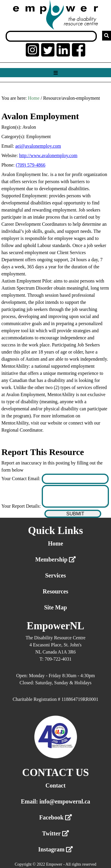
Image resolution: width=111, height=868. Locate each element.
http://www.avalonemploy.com (48, 155)
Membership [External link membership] (55, 559)
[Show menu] (55, 73)
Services (56, 575)
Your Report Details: (22, 506)
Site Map (55, 607)
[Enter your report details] (75, 496)
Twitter (55, 833)
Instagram (55, 849)
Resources (55, 591)
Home (34, 98)
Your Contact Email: (22, 479)
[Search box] (51, 36)
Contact (56, 785)
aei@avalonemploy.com (38, 146)
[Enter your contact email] (75, 479)
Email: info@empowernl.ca (55, 801)
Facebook (55, 817)
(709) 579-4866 (30, 165)
